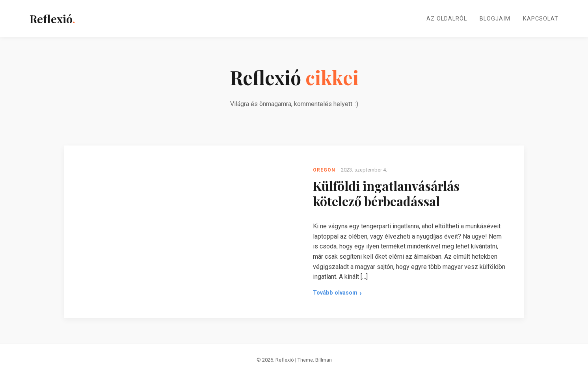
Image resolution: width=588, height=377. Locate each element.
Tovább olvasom (335, 293)
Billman (324, 360)
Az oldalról (447, 19)
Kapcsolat (541, 19)
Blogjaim (495, 19)
